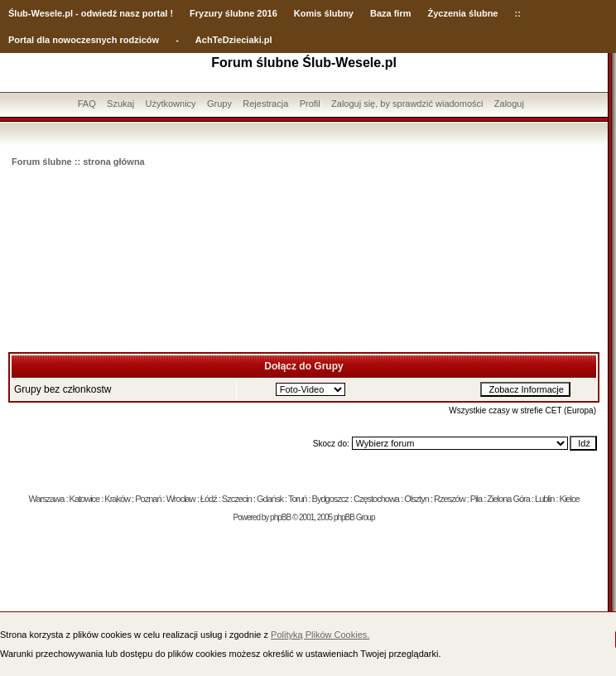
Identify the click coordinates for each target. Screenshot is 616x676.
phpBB (280, 517)
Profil (310, 104)
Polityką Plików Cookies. (320, 635)
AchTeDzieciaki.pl (234, 40)
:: (517, 13)
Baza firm (391, 13)
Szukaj (120, 104)
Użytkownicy (170, 104)
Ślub (18, 13)
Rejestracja (265, 104)
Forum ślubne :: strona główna (78, 162)
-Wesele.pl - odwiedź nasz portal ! (101, 13)
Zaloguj (509, 104)
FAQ (87, 104)
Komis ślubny (324, 13)
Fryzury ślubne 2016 (233, 13)
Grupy (219, 104)
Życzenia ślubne (463, 13)
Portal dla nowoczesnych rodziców (84, 40)
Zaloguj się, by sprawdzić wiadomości (407, 104)
